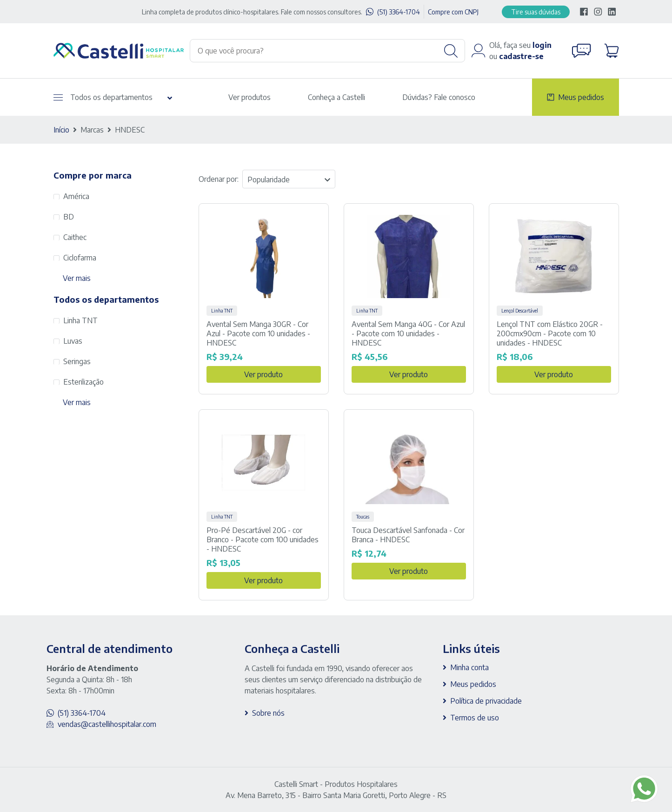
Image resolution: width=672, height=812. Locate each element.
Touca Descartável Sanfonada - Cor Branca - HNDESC (408, 535)
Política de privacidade (486, 701)
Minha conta (469, 667)
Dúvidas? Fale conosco (439, 97)
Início (61, 130)
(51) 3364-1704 (399, 12)
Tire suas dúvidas (536, 12)
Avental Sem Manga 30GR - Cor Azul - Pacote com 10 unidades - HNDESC (258, 333)
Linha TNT (80, 320)
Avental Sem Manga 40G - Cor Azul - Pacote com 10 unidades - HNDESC (408, 333)
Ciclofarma (80, 258)
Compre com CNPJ (453, 12)
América (76, 196)
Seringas (77, 361)
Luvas (73, 341)
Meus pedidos (581, 97)
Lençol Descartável (520, 311)
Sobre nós (268, 713)
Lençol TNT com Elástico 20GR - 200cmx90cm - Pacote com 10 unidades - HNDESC (550, 333)
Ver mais (77, 278)
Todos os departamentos (103, 97)
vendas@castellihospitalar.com (107, 724)
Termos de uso (475, 718)
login (542, 45)
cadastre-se (521, 56)
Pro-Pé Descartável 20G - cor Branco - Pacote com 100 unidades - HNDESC (263, 539)
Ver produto (263, 374)
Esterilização (83, 382)
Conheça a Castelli (336, 97)
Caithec (75, 237)
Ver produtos (250, 97)
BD (69, 217)
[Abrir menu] (58, 97)
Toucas (363, 517)
